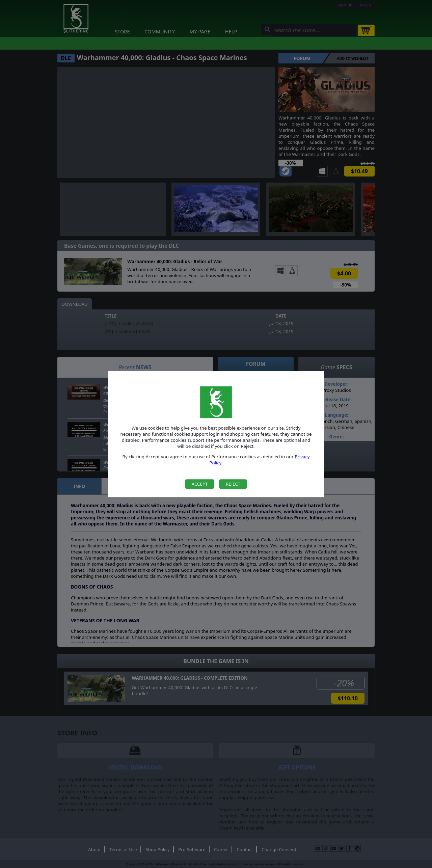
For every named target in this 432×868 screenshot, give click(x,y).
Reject (233, 484)
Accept (200, 484)
